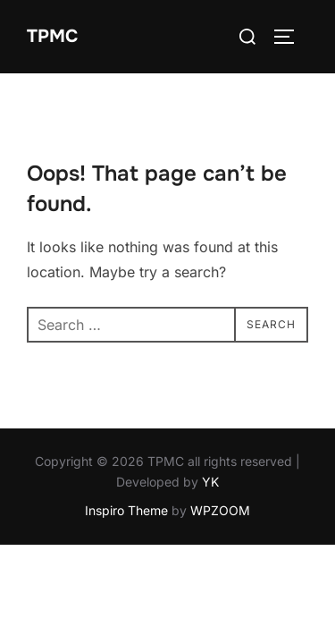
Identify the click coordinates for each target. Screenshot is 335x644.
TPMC (52, 36)
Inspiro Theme (126, 511)
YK (210, 483)
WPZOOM (220, 511)
